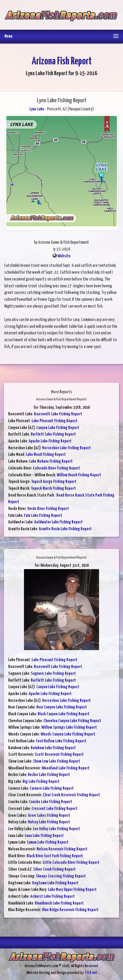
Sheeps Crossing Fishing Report (61, 876)
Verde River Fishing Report (48, 509)
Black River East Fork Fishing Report (55, 856)
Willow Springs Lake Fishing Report (69, 728)
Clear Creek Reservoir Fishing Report (72, 795)
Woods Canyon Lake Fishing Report (68, 734)
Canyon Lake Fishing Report (58, 428)
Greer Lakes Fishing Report (49, 816)
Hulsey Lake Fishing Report (49, 822)
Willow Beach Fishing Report (79, 475)
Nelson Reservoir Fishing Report (62, 849)
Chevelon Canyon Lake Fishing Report (72, 721)
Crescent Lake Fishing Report (55, 809)
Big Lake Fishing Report (41, 782)
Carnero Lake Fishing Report (52, 788)
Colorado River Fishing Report (56, 468)
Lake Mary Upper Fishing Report (72, 890)
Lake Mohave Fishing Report (51, 461)
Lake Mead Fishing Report (46, 455)
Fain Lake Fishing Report (43, 516)
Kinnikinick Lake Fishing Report (59, 903)
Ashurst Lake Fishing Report (53, 897)
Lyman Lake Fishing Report (48, 842)
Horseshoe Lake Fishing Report (67, 448)
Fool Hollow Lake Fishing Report (61, 741)
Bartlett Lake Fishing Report (53, 434)
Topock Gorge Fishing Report (54, 482)
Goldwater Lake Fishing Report (58, 522)
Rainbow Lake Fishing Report (53, 748)
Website (64, 256)
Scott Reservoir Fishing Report (59, 755)
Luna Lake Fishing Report (44, 836)
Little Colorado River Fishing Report (71, 863)
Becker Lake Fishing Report (49, 775)
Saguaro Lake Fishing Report (53, 674)
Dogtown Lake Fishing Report (55, 883)
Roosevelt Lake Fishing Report (58, 414)
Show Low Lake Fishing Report (56, 761)
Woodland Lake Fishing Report (66, 768)
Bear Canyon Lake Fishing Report (62, 707)
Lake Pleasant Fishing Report (55, 421)
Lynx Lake (37, 109)
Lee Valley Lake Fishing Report (56, 829)
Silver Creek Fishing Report (54, 869)
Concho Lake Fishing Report (51, 802)
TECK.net (91, 973)
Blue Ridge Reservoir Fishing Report (70, 910)
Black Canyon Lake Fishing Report (64, 714)
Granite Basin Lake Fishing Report (65, 529)
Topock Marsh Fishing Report (53, 489)
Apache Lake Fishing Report (50, 441)
